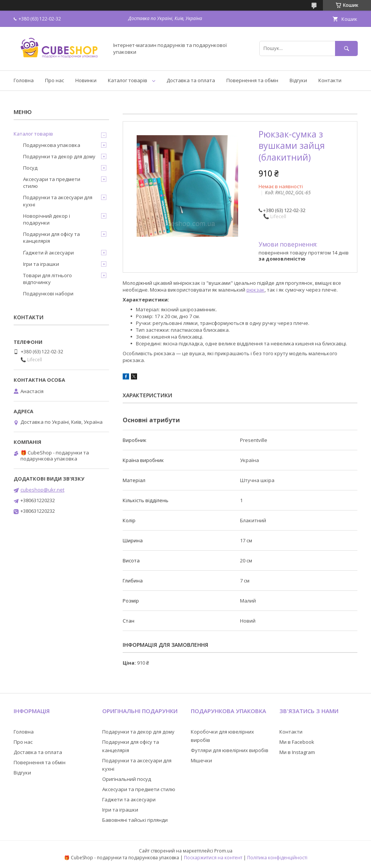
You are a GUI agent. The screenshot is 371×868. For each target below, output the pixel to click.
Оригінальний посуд (127, 779)
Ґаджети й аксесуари (48, 253)
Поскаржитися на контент (213, 858)
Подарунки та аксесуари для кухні (58, 201)
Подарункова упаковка (52, 145)
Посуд (30, 168)
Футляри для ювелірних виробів (230, 750)
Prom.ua (223, 851)
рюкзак (256, 290)
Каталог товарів (128, 80)
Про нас (55, 80)
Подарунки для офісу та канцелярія (51, 237)
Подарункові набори (48, 293)
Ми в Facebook (297, 742)
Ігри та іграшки (41, 264)
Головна (24, 80)
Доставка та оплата (191, 80)
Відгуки (298, 80)
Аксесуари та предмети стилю (52, 183)
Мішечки (201, 760)
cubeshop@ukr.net (42, 490)
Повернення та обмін (252, 80)
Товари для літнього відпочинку (48, 279)
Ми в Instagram (297, 752)
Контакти (330, 80)
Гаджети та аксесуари (129, 799)
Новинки (86, 80)
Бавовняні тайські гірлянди (135, 820)
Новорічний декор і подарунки (47, 219)
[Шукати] (346, 48)
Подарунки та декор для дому (59, 156)
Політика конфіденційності (277, 858)
